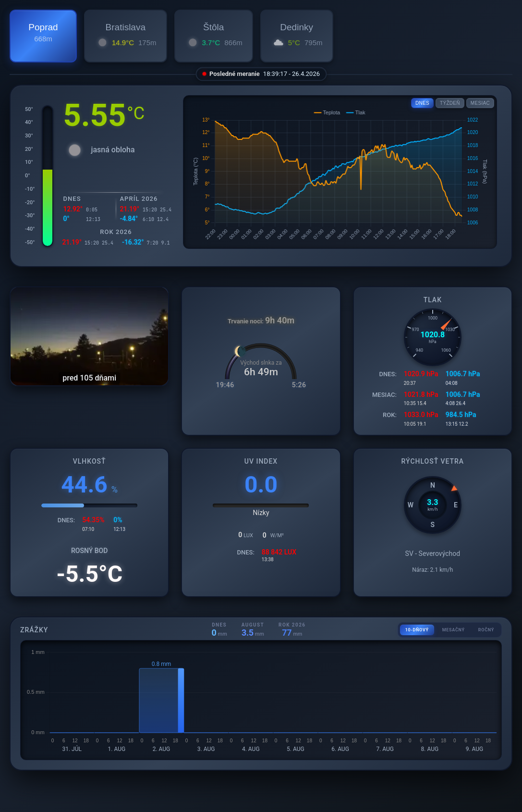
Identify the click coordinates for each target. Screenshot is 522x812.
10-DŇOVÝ (417, 630)
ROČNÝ (486, 630)
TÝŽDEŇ (450, 103)
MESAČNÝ (454, 630)
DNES (422, 103)
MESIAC (480, 103)
